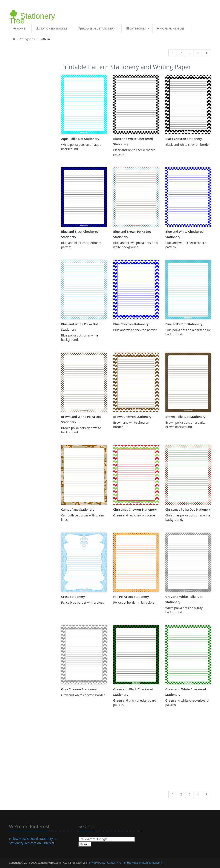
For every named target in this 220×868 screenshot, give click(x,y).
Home (19, 28)
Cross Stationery (73, 597)
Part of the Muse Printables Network (140, 863)
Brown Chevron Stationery (132, 417)
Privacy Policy (97, 863)
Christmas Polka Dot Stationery (188, 509)
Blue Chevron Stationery (131, 324)
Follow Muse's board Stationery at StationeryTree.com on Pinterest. (33, 841)
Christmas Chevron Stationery (135, 509)
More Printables (171, 28)
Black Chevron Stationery (184, 139)
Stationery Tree (32, 14)
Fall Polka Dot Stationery (131, 597)
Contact (112, 863)
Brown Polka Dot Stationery (185, 417)
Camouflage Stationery (78, 509)
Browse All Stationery (97, 28)
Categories (136, 28)
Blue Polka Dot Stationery (184, 324)
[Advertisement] (32, 127)
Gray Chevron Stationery (79, 689)
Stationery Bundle (52, 28)
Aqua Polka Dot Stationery (80, 139)
